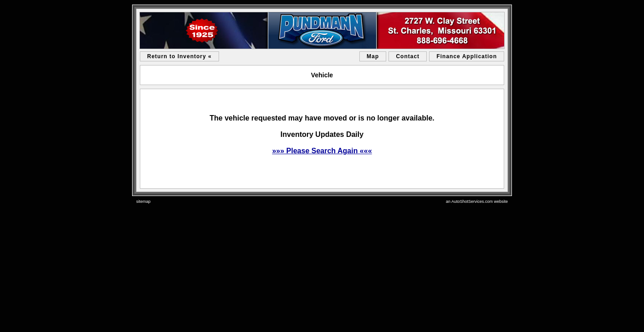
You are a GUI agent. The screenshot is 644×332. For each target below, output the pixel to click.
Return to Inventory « (179, 56)
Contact (408, 56)
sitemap (143, 201)
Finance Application (467, 56)
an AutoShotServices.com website (477, 201)
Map (373, 56)
